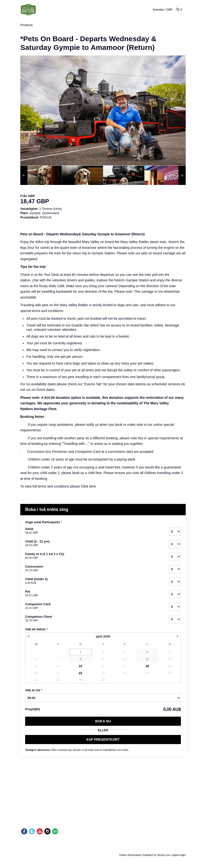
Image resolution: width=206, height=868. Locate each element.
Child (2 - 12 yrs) (91, 543)
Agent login (179, 855)
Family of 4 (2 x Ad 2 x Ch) (91, 556)
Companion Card (91, 606)
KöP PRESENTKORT (103, 739)
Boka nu (103, 721)
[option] (41, 175)
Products (26, 25)
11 (147, 659)
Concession (91, 569)
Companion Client (91, 619)
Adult (91, 531)
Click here (88, 486)
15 (81, 666)
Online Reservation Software (136, 855)
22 (81, 673)
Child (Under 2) (91, 581)
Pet (91, 594)
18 (147, 666)
